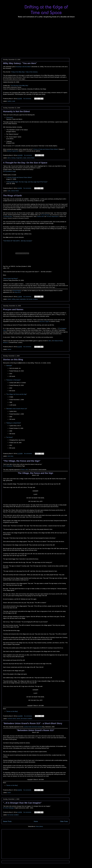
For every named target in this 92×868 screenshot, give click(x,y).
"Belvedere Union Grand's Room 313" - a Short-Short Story (33, 723)
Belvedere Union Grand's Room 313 (17, 409)
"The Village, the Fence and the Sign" (22, 461)
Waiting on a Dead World (14, 423)
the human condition (32, 299)
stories (18, 719)
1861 (50, 341)
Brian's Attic (25, 470)
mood (9, 793)
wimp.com (17, 292)
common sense (12, 719)
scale (14, 101)
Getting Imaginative (12, 151)
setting (14, 299)
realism (9, 101)
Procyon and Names (13, 309)
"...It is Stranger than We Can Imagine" (22, 803)
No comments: (28, 99)
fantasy (13, 158)
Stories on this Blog (13, 360)
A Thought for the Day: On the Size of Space (25, 163)
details (9, 299)
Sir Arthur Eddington (9, 808)
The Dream (9, 437)
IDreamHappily (17, 291)
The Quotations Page (9, 171)
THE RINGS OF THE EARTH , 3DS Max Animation (18, 241)
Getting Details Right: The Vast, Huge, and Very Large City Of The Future (27, 182)
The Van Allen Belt (45, 215)
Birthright (9, 366)
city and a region (44, 321)
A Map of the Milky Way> (18, 72)
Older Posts (64, 821)
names (9, 349)
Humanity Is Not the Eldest (23, 67)
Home (36, 821)
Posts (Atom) (39, 826)
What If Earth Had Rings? (11, 279)
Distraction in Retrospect (13, 380)
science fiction (31, 158)
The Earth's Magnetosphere (53, 216)
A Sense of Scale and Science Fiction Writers (45, 149)
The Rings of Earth (12, 196)
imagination (19, 158)
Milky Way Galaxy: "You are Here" (20, 63)
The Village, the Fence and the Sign (16, 394)
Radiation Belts (41, 216)
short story (10, 456)
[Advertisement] (18, 37)
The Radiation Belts (8, 216)
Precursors (10, 117)
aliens (9, 158)
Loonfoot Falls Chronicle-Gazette (33, 727)
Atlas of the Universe (32, 72)
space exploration (21, 299)
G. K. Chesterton (8, 466)
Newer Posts (7, 821)
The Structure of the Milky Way (19, 86)
